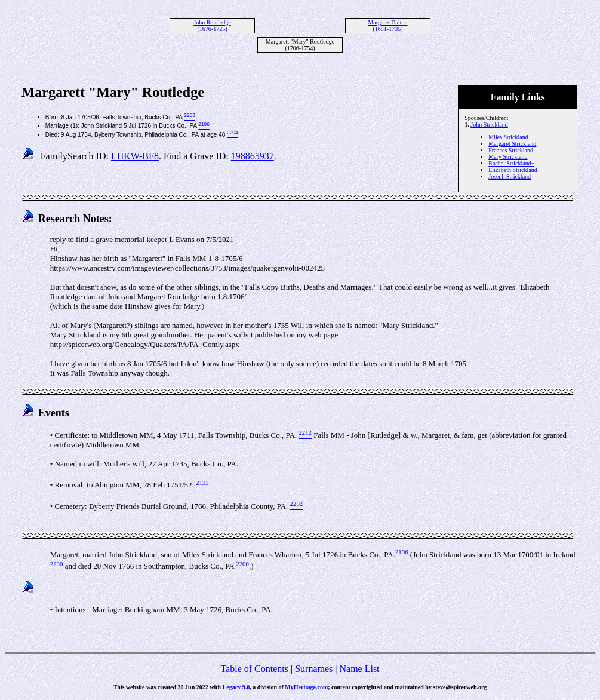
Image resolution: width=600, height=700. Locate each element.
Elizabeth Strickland (513, 170)
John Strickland (489, 125)
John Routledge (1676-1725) (212, 26)
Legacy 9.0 (236, 687)
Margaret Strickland (512, 144)
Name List (359, 669)
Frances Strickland (511, 150)
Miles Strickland (508, 137)
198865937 (253, 156)
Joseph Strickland (510, 176)
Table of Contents (254, 669)
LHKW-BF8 (135, 156)
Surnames (314, 669)
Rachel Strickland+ (511, 163)
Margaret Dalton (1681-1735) (387, 26)
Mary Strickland (508, 157)
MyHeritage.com (306, 687)
